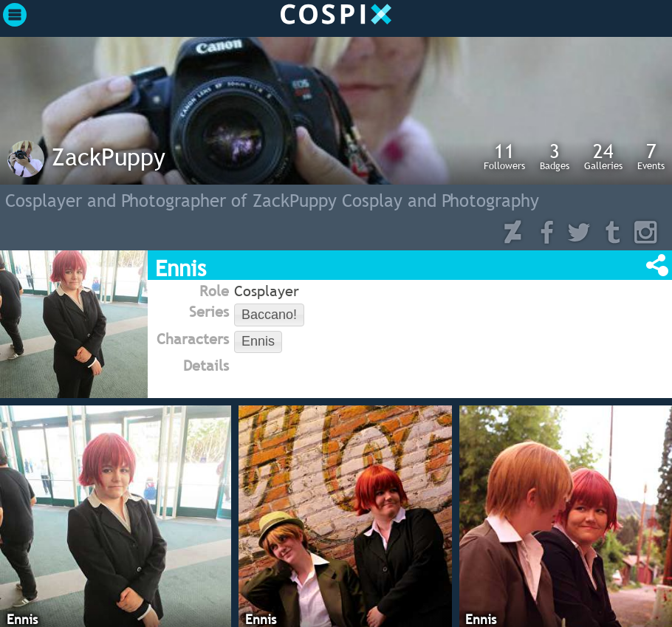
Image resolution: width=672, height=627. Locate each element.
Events (651, 156)
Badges (555, 156)
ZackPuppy (109, 157)
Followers (504, 156)
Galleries (603, 156)
